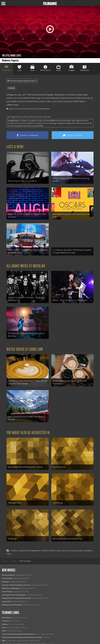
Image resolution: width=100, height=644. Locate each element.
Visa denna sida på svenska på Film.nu (22, 81)
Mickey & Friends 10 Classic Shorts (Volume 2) (17, 587)
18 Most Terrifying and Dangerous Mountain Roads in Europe (22, 626)
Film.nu (4, 616)
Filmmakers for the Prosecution (12, 594)
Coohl (4, 620)
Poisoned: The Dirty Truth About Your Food (16, 574)
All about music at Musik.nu (26, 263)
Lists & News (15, 147)
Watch (4, 629)
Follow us (5, 613)
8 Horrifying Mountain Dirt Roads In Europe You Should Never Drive (24, 633)
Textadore (5, 639)
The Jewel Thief (7, 567)
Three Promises (7, 580)
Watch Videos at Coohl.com (25, 344)
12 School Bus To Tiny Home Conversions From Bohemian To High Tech (25, 636)
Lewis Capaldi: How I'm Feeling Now (14, 584)
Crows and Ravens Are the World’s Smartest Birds (18, 623)
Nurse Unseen (7, 590)
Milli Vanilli (5, 571)
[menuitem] (5, 550)
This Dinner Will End (8, 564)
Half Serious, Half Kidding (10, 577)
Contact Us (6, 610)
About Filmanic (7, 606)
